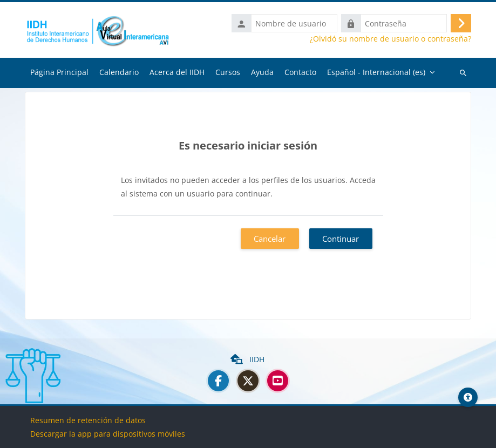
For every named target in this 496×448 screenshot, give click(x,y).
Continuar (341, 239)
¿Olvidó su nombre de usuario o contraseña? (390, 39)
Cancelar (270, 239)
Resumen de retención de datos (88, 420)
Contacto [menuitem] (300, 72)
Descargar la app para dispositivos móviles (108, 434)
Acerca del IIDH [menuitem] (177, 72)
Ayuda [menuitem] (262, 72)
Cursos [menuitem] (228, 72)
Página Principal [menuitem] (59, 72)
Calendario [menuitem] (119, 72)
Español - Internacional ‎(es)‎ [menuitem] (376, 72)
